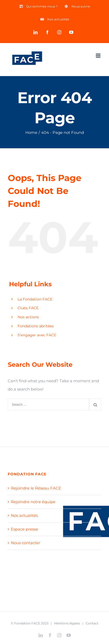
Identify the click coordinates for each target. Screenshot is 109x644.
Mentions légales (67, 623)
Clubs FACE (28, 308)
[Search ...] (48, 405)
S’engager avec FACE (37, 335)
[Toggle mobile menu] (99, 56)
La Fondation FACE (35, 299)
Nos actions (28, 317)
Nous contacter (26, 543)
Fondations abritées (36, 326)
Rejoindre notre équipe (33, 502)
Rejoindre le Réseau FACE (36, 488)
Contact (92, 623)
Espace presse (24, 529)
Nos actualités (24, 515)
